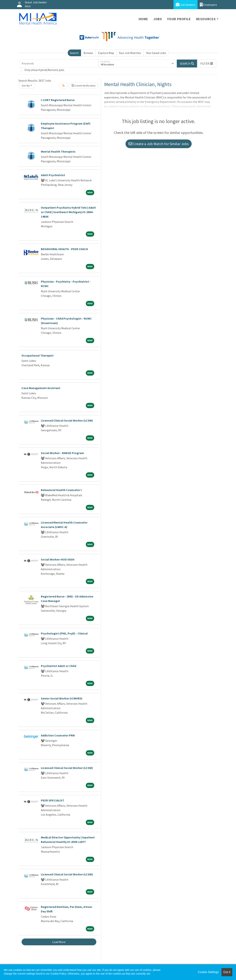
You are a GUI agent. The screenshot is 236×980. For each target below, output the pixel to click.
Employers (208, 5)
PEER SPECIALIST (53, 800)
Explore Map (106, 53)
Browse (88, 53)
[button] (207, 64)
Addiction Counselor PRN (58, 735)
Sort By (26, 86)
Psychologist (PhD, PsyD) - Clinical (64, 633)
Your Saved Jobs (156, 53)
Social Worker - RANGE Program (62, 453)
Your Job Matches (130, 53)
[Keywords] (59, 64)
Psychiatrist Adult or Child (58, 666)
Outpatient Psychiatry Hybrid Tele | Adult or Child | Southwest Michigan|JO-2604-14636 (68, 212)
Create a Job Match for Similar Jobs (159, 144)
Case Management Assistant (41, 388)
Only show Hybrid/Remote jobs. (45, 70)
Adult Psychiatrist (53, 175)
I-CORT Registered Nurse (58, 100)
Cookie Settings (208, 972)
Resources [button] (206, 19)
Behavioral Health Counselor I (61, 490)
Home (143, 19)
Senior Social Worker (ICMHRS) (62, 698)
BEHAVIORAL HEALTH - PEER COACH (64, 249)
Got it (227, 972)
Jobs (158, 19)
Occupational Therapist (37, 355)
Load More (59, 942)
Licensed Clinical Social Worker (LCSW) (67, 420)
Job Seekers (186, 5)
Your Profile (179, 19)
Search (74, 53)
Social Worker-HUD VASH (58, 559)
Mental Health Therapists (58, 151)
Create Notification (84, 86)
